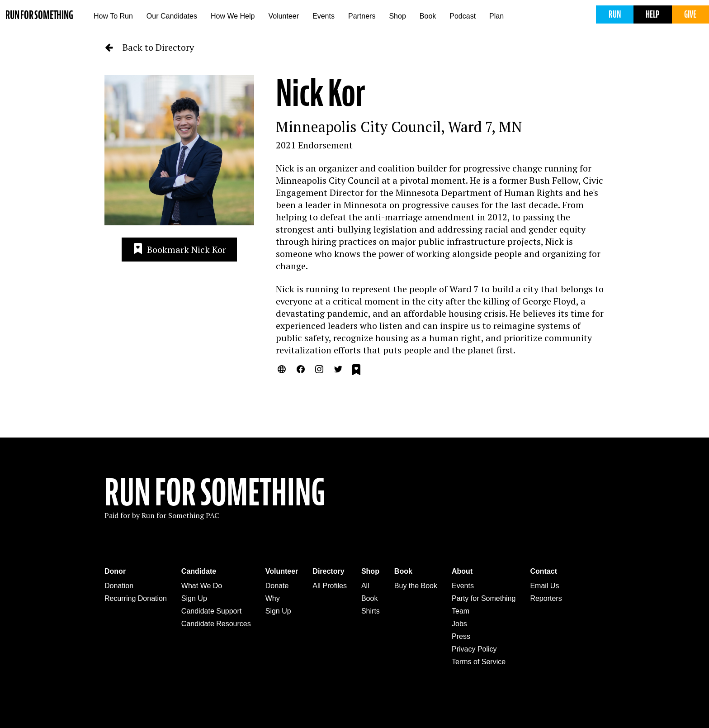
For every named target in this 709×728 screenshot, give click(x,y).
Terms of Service (479, 662)
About (462, 571)
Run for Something (39, 15)
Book (428, 16)
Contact (544, 571)
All (365, 586)
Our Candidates (172, 16)
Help (652, 14)
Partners (362, 16)
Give (690, 14)
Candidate (199, 571)
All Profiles (330, 586)
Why (273, 598)
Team (461, 611)
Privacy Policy (474, 649)
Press (461, 636)
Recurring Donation (136, 598)
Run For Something (215, 493)
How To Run (113, 16)
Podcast (463, 16)
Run (615, 14)
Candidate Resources (216, 624)
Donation (119, 586)
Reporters (546, 598)
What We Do (202, 586)
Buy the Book (416, 586)
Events (324, 16)
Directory (328, 571)
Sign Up (194, 598)
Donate (277, 586)
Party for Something (484, 598)
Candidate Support (211, 611)
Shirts (371, 611)
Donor (115, 571)
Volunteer (284, 16)
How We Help (233, 16)
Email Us (544, 586)
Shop (397, 16)
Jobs (459, 624)
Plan (496, 16)
